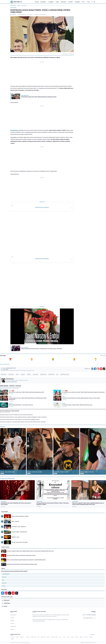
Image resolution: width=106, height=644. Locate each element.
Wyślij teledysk (6, 603)
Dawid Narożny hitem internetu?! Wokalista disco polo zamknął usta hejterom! (16, 415)
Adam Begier (14, 15)
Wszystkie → (93, 635)
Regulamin (82, 643)
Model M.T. (22, 637)
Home (37, 2)
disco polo (23, 374)
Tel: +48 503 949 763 (89, 618)
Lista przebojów (5, 512)
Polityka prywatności (89, 643)
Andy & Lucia (33, 637)
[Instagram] (98, 369)
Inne (88, 2)
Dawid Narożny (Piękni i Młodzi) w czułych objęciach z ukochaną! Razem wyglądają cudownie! (20, 419)
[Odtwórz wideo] (42, 326)
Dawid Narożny (14, 130)
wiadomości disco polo (65, 374)
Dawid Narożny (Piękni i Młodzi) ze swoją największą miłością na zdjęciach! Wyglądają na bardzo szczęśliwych (23, 417)
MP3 (57, 2)
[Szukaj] (92, 2)
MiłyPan (12, 639)
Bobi (38, 637)
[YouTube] (101, 369)
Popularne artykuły (5, 547)
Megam (81, 637)
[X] (17, 593)
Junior (68, 637)
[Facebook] (95, 369)
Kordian (77, 637)
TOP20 (71, 2)
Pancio (64, 637)
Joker (60, 637)
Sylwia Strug (43, 637)
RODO (95, 643)
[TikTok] (104, 369)
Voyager (91, 637)
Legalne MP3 (13, 626)
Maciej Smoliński (55, 637)
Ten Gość (86, 637)
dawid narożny (4, 374)
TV (83, 2)
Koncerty (64, 2)
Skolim (4, 586)
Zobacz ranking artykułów (5, 364)
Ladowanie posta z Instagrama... (42, 207)
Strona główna (13, 5)
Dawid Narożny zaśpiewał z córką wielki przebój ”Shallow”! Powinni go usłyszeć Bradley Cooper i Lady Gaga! (23, 422)
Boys (3, 580)
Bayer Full (4, 583)
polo (57, 374)
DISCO (17, 374)
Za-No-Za (13, 637)
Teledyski (51, 2)
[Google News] (92, 369)
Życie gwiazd (24, 5)
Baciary (48, 637)
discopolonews (51, 374)
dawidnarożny (11, 374)
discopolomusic (43, 374)
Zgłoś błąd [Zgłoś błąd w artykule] (71, 54)
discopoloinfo (35, 374)
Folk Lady (28, 637)
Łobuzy (72, 637)
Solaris (17, 637)
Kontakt (5, 606)
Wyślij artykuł (6, 600)
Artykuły (43, 2)
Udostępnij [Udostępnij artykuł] (65, 54)
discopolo (29, 374)
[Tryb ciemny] (95, 2)
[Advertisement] (42, 73)
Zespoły (77, 2)
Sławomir (4, 577)
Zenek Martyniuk (6, 574)
